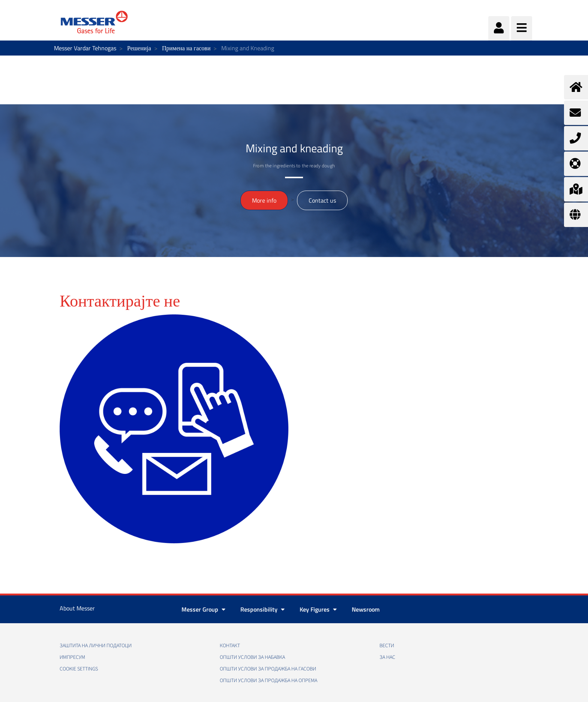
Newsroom (366, 609)
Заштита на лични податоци (96, 646)
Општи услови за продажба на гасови (268, 669)
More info (264, 200)
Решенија (139, 48)
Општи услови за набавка (252, 657)
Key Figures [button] (318, 609)
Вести (387, 646)
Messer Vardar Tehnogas (85, 48)
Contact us (322, 200)
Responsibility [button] (262, 609)
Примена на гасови (186, 48)
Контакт (230, 646)
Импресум (72, 657)
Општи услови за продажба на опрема (268, 681)
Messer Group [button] (203, 609)
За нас (387, 657)
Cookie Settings (79, 669)
